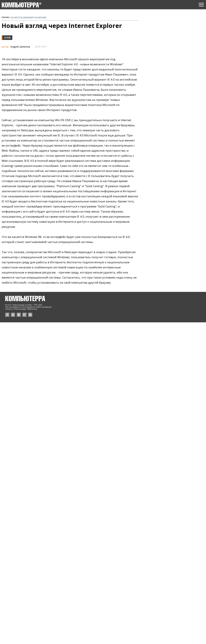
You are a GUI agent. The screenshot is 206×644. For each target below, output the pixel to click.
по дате (14, 17)
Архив (7, 38)
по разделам (27, 17)
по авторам (41, 17)
